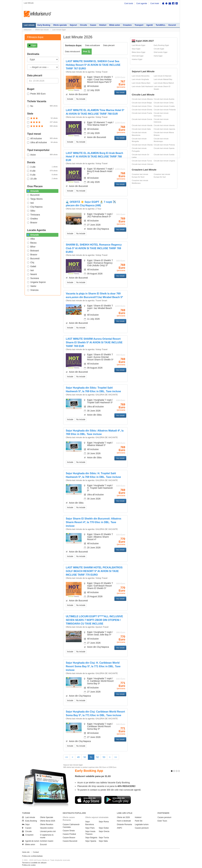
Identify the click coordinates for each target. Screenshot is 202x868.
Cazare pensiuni (142, 828)
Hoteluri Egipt (137, 59)
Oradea (32, 219)
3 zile (42, 167)
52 (98, 757)
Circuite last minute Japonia (164, 129)
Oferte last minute (42, 30)
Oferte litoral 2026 (48, 821)
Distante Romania (124, 824)
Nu (42, 106)
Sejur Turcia (104, 838)
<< (67, 757)
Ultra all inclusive (42, 142)
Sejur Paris (90, 828)
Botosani (33, 251)
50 (85, 757)
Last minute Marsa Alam (141, 83)
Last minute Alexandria (141, 76)
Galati (32, 266)
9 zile (42, 175)
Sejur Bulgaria (91, 838)
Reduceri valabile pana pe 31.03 (93, 776)
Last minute (29, 25)
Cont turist (129, 3)
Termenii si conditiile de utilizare (34, 863)
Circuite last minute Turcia (142, 161)
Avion (42, 155)
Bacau (32, 243)
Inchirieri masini (47, 841)
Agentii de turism (31, 841)
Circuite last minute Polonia (164, 145)
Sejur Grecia (104, 831)
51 (92, 757)
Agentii (150, 25)
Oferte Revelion (47, 824)
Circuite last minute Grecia (142, 119)
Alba (31, 239)
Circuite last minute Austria (164, 99)
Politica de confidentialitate (32, 856)
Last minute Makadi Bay (163, 79)
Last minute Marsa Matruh (164, 83)
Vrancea (33, 290)
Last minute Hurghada (140, 79)
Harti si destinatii (124, 821)
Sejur (26, 824)
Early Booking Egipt (161, 45)
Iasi (30, 203)
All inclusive (42, 138)
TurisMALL (161, 25)
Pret (85, 51)
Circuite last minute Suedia (164, 155)
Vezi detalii (120, 92)
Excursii (172, 25)
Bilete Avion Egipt (138, 52)
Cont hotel (155, 3)
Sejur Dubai (104, 828)
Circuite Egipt (159, 49)
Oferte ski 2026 (123, 817)
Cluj (31, 262)
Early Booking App (89, 771)
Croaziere (127, 25)
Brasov (32, 223)
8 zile (42, 171)
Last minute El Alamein (163, 76)
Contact (36, 852)
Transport (139, 25)
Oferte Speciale (47, 817)
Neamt (32, 274)
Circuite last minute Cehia (164, 103)
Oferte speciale (60, 25)
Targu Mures (35, 199)
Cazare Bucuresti (70, 841)
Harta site (26, 852)
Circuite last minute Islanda (164, 125)
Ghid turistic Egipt (160, 52)
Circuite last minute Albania (142, 99)
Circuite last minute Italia (141, 129)
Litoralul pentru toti (48, 831)
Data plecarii (109, 45)
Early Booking (44, 25)
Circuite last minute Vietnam (143, 164)
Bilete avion (115, 25)
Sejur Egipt (136, 49)
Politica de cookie (29, 865)
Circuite (83, 25)
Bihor (31, 247)
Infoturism (37, 14)
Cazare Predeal (69, 834)
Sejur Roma (104, 822)
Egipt (32, 45)
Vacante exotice (47, 828)
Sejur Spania (91, 841)
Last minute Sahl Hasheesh (142, 86)
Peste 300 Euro (36, 94)
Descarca (88, 800)
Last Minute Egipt (138, 45)
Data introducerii (73, 51)
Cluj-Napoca (35, 207)
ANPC (120, 828)
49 (78, 757)
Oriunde (33, 191)
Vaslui (32, 286)
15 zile (42, 179)
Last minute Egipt (59, 30)
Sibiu (31, 211)
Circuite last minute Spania (164, 148)
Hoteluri (103, 25)
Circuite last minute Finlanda (165, 110)
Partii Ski (139, 821)
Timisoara (34, 215)
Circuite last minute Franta (142, 113)
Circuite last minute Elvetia (142, 110)
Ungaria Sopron (36, 282)
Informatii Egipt (138, 56)
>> (116, 757)
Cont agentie (142, 3)
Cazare (93, 25)
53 (104, 757)
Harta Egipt (158, 56)
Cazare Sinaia (69, 831)
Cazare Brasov (69, 838)
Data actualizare (93, 45)
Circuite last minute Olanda (142, 145)
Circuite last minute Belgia (142, 103)
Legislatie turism (142, 824)
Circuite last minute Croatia (164, 106)
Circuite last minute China (142, 106)
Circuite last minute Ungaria (164, 161)
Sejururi (73, 25)
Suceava (33, 278)
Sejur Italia (103, 841)
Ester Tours (162, 821)
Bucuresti (33, 195)
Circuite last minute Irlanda (142, 125)
